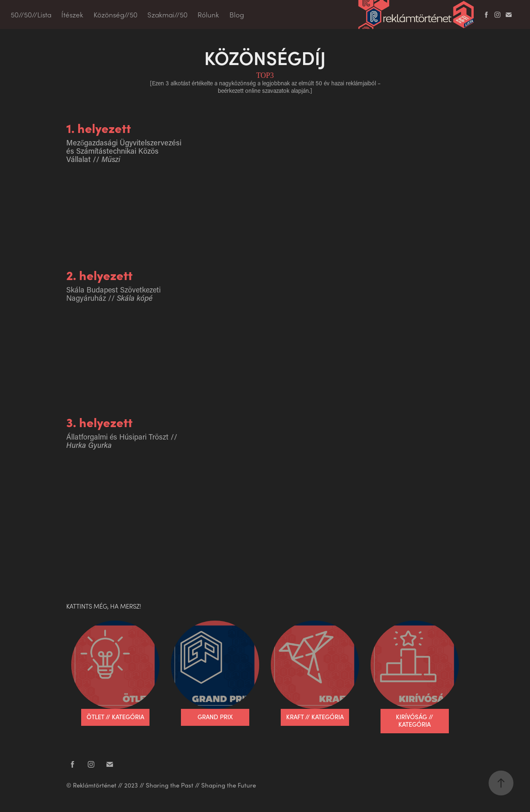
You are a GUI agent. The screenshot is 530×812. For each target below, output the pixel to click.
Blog (237, 15)
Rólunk (208, 15)
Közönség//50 (116, 15)
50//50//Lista (31, 15)
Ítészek (72, 15)
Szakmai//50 (167, 15)
